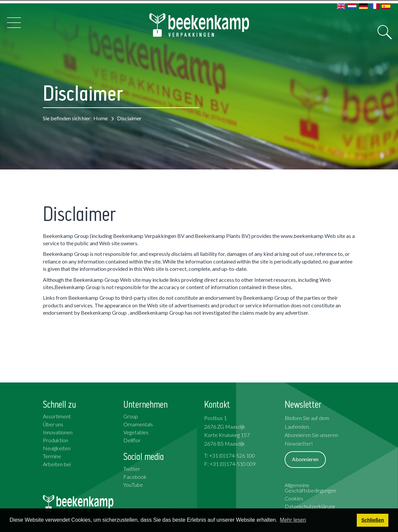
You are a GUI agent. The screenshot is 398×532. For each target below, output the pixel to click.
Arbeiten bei (57, 464)
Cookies (294, 498)
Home (101, 118)
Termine (52, 456)
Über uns (53, 424)
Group (131, 416)
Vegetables (136, 432)
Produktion (56, 440)
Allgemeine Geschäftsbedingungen (310, 488)
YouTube (133, 485)
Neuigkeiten (57, 448)
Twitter (132, 469)
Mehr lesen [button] (293, 520)
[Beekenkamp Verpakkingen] (199, 25)
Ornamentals (138, 424)
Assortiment (57, 416)
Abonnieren (305, 459)
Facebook (135, 477)
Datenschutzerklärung (310, 506)
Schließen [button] (373, 520)
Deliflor (132, 440)
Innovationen (58, 432)
